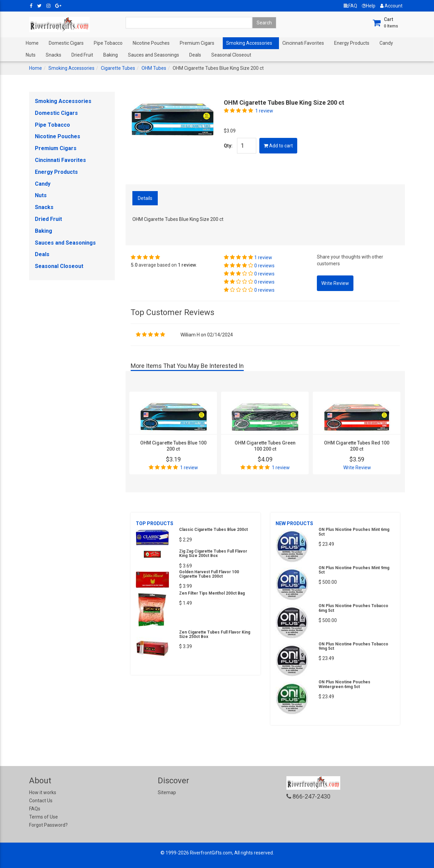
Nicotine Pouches (151, 43)
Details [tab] (145, 198)
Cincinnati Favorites (303, 43)
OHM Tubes (154, 68)
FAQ (350, 6)
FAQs (35, 809)
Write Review (357, 468)
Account (391, 6)
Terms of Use (44, 817)
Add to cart (278, 146)
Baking (111, 55)
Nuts (31, 55)
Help (369, 6)
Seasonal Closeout (231, 55)
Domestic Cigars (66, 43)
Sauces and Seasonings (154, 55)
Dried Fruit (82, 55)
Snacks (53, 55)
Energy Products (352, 43)
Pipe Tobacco (108, 43)
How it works (43, 792)
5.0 (134, 265)
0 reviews (264, 266)
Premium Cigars (197, 43)
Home (32, 43)
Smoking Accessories (249, 43)
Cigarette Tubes (118, 68)
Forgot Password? (48, 825)
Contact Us (41, 801)
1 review (264, 111)
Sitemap (167, 792)
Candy (386, 43)
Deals (195, 55)
